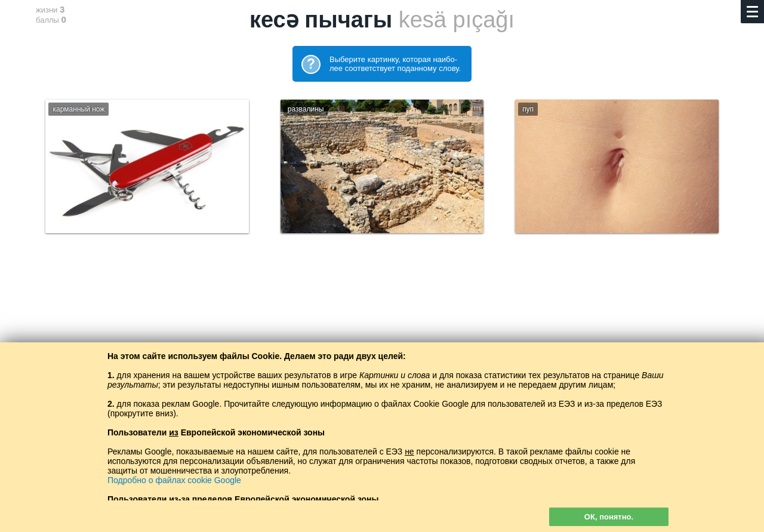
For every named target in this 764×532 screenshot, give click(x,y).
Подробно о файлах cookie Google (174, 480)
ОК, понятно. (609, 517)
